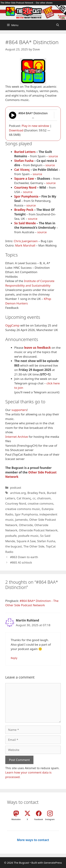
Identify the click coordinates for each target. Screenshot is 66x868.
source (53, 156)
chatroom (44, 498)
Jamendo (21, 520)
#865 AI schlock (21, 562)
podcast (16, 488)
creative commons (40, 503)
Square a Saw (24, 179)
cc (34, 498)
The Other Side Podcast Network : (18, 3)
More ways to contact (33, 840)
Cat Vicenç (22, 170)
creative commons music (23, 509)
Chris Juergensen (26, 241)
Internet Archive (17, 437)
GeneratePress (53, 863)
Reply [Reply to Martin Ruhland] (14, 658)
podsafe (11, 536)
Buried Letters (25, 152)
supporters (19, 410)
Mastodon (16, 819)
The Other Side (34, 546)
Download (16, 130)
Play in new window (35, 126)
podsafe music (28, 536)
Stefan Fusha (24, 161)
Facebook (39, 819)
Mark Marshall (25, 245)
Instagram (50, 819)
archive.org (18, 493)
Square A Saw (26, 541)
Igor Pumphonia (26, 196)
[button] (58, 25)
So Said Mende (25, 223)
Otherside (26, 525)
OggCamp (12, 325)
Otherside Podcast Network (38, 530)
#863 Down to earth (24, 557)
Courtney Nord (25, 187)
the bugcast (14, 546)
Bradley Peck (24, 210)
